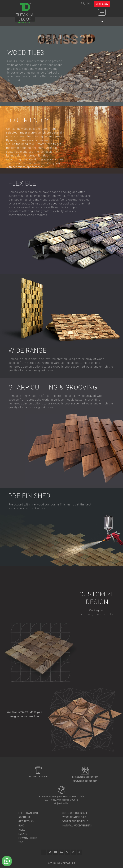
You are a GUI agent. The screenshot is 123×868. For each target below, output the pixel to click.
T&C (21, 842)
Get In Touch (27, 821)
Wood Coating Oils (74, 817)
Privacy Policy (28, 838)
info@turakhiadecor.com (85, 777)
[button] (89, 3)
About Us (24, 817)
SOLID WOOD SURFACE (75, 813)
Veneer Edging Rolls (75, 821)
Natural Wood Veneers (77, 826)
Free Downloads (29, 813)
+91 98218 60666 (38, 776)
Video (22, 830)
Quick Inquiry (102, 4)
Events (23, 834)
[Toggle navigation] (102, 12)
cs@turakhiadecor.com (85, 781)
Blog (22, 826)
